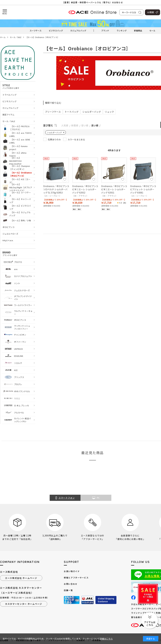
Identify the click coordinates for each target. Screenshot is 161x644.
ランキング (122, 31)
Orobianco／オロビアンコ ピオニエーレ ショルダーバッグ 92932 (85, 189)
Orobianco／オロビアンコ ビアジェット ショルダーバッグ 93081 (143, 189)
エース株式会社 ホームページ (21, 578)
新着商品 (138, 31)
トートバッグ (72, 112)
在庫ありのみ (54, 139)
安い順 (85, 125)
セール (152, 31)
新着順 (75, 125)
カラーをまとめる (76, 139)
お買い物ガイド (72, 571)
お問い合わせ (71, 584)
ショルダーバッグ (92, 112)
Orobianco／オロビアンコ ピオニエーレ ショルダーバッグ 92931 (114, 189)
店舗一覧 (68, 590)
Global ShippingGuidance (106, 600)
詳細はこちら (106, 639)
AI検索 (151, 12)
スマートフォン (65, 498)
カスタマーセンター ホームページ (24, 604)
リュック (109, 112)
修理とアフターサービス (76, 578)
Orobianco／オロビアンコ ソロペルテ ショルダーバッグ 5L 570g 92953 (56, 189)
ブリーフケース (53, 112)
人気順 (65, 125)
